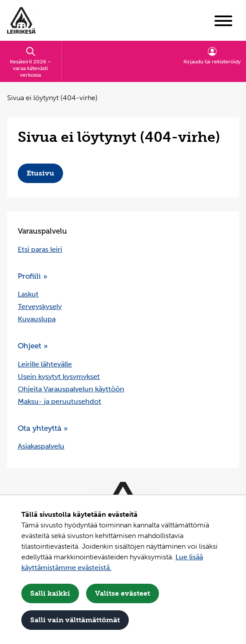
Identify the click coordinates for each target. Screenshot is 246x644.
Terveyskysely (40, 306)
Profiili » (33, 276)
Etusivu (40, 173)
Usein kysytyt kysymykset (59, 377)
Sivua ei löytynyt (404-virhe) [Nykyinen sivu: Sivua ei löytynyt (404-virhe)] (52, 98)
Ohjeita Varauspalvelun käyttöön (71, 389)
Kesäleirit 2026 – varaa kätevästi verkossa (30, 62)
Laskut (28, 294)
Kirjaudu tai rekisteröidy (212, 55)
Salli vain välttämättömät (75, 620)
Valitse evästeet (123, 593)
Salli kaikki (50, 593)
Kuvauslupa (37, 319)
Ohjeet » (33, 346)
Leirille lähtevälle (45, 364)
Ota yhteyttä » (43, 428)
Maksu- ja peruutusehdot (60, 401)
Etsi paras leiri (40, 249)
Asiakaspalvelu (41, 446)
